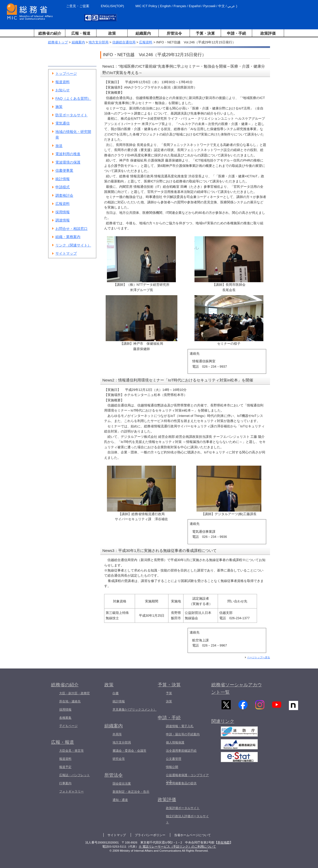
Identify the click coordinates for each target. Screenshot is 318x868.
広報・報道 (81, 33)
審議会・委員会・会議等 (129, 751)
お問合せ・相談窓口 (71, 229)
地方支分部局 (99, 42)
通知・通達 (120, 800)
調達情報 (63, 220)
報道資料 (63, 82)
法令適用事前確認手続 (181, 751)
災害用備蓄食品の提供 (181, 783)
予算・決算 (205, 33)
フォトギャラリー (71, 791)
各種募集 (65, 718)
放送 (59, 146)
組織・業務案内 (68, 237)
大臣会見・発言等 (71, 751)
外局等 (117, 734)
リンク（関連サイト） (73, 245)
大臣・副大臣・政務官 (75, 693)
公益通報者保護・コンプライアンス (187, 778)
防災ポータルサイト (71, 115)
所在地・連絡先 (70, 701)
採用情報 (63, 212)
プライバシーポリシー (150, 835)
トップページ (66, 73)
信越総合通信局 (124, 42)
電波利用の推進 (68, 154)
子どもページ (68, 726)
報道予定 (65, 767)
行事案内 (65, 783)
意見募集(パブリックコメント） (134, 710)
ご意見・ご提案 (78, 6)
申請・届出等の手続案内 (183, 734)
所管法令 (174, 33)
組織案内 (143, 33)
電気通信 (63, 123)
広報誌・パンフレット (75, 775)
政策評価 (268, 33)
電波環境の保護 (68, 162)
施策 (59, 107)
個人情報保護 (175, 742)
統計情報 (63, 179)
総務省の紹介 (50, 33)
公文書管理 (174, 759)
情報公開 (172, 767)
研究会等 (119, 759)
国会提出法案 (122, 784)
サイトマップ (66, 253)
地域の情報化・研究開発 (73, 135)
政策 (112, 33)
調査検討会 (64, 195)
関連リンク (223, 725)
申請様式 (63, 187)
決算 (169, 701)
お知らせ (63, 90)
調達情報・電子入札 (180, 726)
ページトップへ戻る (259, 657)
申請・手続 (236, 33)
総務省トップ (58, 42)
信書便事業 (64, 170)
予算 (169, 693)
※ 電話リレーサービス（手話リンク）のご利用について (177, 847)
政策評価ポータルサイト (183, 808)
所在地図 (224, 842)
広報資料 (146, 42)
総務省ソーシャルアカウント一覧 (237, 689)
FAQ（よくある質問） (73, 98)
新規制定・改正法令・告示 (131, 792)
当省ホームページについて (192, 835)
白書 (116, 693)
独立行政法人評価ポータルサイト (187, 819)
